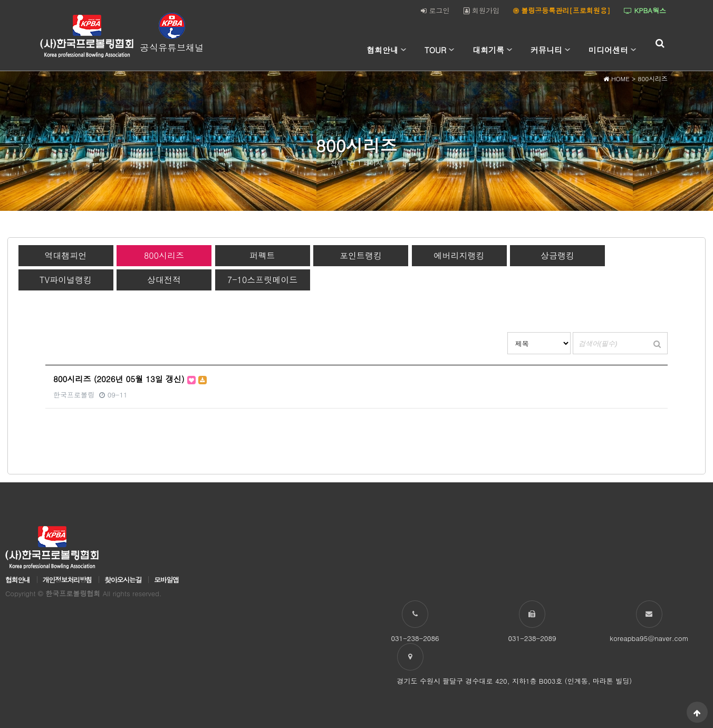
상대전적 (164, 280)
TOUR (435, 50)
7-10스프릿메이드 (262, 280)
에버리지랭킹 (459, 255)
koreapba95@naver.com (649, 638)
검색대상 (508, 332)
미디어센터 (608, 50)
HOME (616, 78)
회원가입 (481, 10)
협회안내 (382, 50)
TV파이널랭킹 (66, 280)
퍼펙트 (263, 255)
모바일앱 (166, 580)
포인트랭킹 (361, 255)
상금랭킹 (557, 255)
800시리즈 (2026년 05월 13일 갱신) (130, 379)
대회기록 (488, 50)
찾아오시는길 (123, 580)
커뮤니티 (546, 50)
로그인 (435, 10)
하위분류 (403, 50)
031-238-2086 (415, 638)
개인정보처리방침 (67, 580)
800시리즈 (164, 255)
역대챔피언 (66, 255)
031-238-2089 (532, 638)
